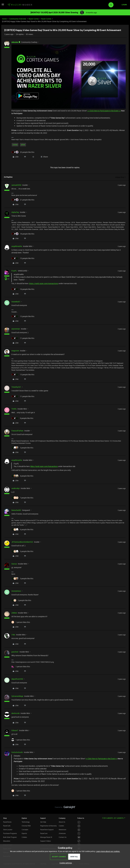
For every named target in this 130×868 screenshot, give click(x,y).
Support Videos (46, 841)
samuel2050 (16, 185)
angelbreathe (17, 246)
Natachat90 (16, 510)
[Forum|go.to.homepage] (20, 5)
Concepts (25, 830)
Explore (24, 818)
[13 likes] (23, 316)
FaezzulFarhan (17, 431)
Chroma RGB (26, 826)
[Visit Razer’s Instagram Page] (79, 826)
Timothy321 (16, 387)
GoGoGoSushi (17, 752)
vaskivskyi (16, 488)
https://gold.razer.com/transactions (44, 283)
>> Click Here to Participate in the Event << (104, 111)
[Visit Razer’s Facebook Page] (79, 822)
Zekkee (14, 613)
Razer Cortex (34, 19)
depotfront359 (17, 679)
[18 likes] (23, 234)
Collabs (24, 837)
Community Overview (18, 19)
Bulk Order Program (10, 837)
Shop (5, 818)
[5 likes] (22, 551)
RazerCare (44, 833)
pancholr (15, 652)
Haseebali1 (16, 302)
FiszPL (14, 271)
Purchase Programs (10, 833)
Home (4, 19)
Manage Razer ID (46, 837)
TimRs (14, 409)
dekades (15, 42)
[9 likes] (22, 418)
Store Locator (8, 830)
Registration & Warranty (48, 826)
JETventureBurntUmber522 (22, 542)
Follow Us (81, 818)
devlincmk (15, 713)
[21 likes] (23, 200)
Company (62, 818)
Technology (26, 822)
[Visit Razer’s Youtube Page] (79, 837)
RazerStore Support (47, 830)
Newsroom (62, 830)
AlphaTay (15, 212)
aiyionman (16, 329)
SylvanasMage (17, 696)
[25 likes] (23, 152)
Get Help (43, 822)
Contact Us (63, 837)
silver (23, 145)
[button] (3, 5)
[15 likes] (23, 258)
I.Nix (13, 635)
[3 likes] (22, 448)
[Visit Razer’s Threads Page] (79, 830)
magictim (15, 351)
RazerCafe (7, 826)
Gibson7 (15, 730)
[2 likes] (21, 600)
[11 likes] (23, 338)
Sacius (14, 564)
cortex (15, 145)
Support (43, 818)
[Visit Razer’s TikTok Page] (79, 841)
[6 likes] (22, 529)
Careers (61, 826)
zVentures (62, 833)
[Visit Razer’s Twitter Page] (79, 834)
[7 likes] (22, 498)
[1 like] (21, 622)
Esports (24, 833)
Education (7, 841)
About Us (62, 822)
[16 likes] (23, 289)
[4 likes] (22, 476)
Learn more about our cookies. (108, 851)
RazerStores (7, 822)
